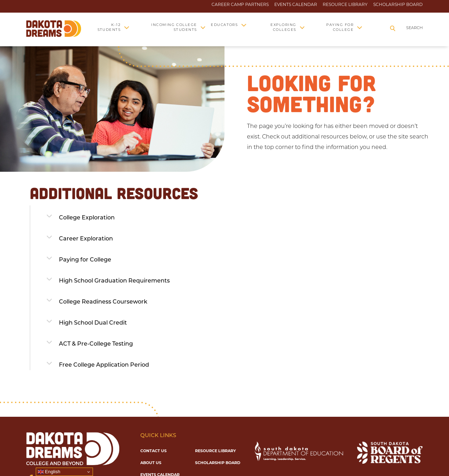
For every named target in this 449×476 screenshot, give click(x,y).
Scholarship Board (398, 5)
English (49, 472)
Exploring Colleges (283, 28)
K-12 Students (109, 28)
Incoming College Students (174, 28)
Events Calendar (296, 5)
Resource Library (345, 5)
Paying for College (340, 28)
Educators (224, 25)
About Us (151, 463)
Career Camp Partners (240, 5)
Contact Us (153, 451)
